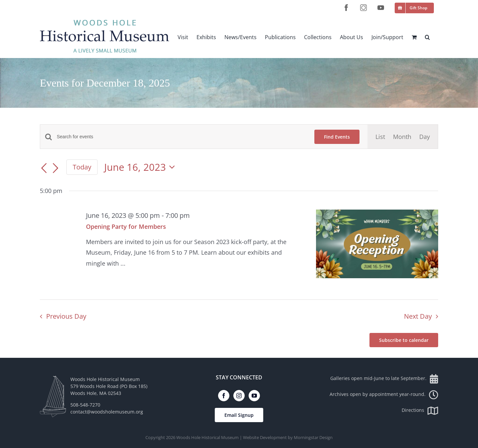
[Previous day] (44, 168)
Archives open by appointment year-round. (384, 394)
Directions (420, 410)
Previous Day (66, 316)
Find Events (337, 137)
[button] (427, 37)
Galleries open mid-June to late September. (384, 378)
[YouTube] (254, 396)
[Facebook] (224, 396)
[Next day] (56, 168)
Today (82, 167)
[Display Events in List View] (380, 137)
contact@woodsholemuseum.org (107, 412)
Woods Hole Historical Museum (207, 437)
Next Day (418, 316)
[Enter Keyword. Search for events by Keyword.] (182, 137)
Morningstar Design (313, 437)
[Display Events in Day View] (425, 137)
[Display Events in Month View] (402, 137)
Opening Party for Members (126, 226)
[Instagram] (239, 396)
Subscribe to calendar (404, 340)
